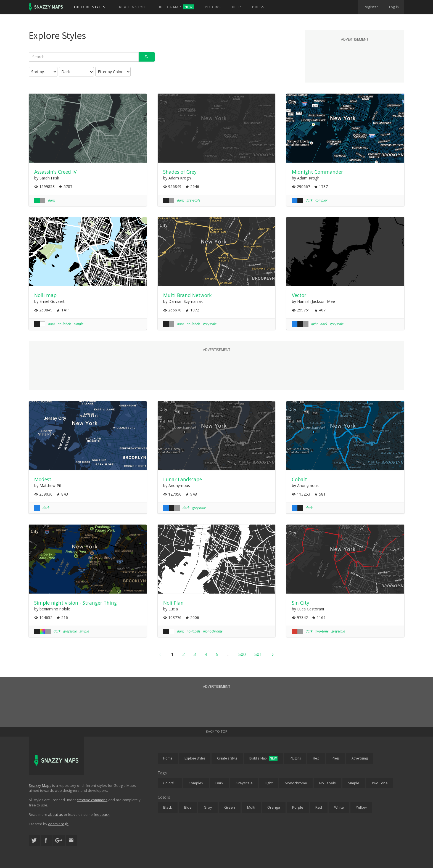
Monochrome (296, 783)
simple (79, 324)
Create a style (132, 7)
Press (258, 7)
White (339, 807)
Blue (188, 807)
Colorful (170, 783)
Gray (208, 807)
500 (242, 654)
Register (371, 7)
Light (269, 783)
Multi (251, 807)
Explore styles (90, 7)
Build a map (176, 7)
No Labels (328, 783)
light (314, 324)
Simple (354, 783)
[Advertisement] (355, 56)
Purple (298, 807)
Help (237, 7)
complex (321, 200)
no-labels (64, 324)
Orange (274, 807)
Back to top (216, 731)
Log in (394, 7)
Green (230, 807)
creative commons (92, 800)
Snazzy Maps (40, 785)
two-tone (322, 631)
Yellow (361, 807)
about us (56, 814)
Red (319, 807)
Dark (219, 783)
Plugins (213, 7)
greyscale (193, 200)
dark (52, 200)
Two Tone (380, 783)
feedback (102, 814)
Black (168, 807)
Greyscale (244, 783)
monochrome (213, 631)
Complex (196, 783)
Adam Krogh (58, 824)
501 (258, 654)
